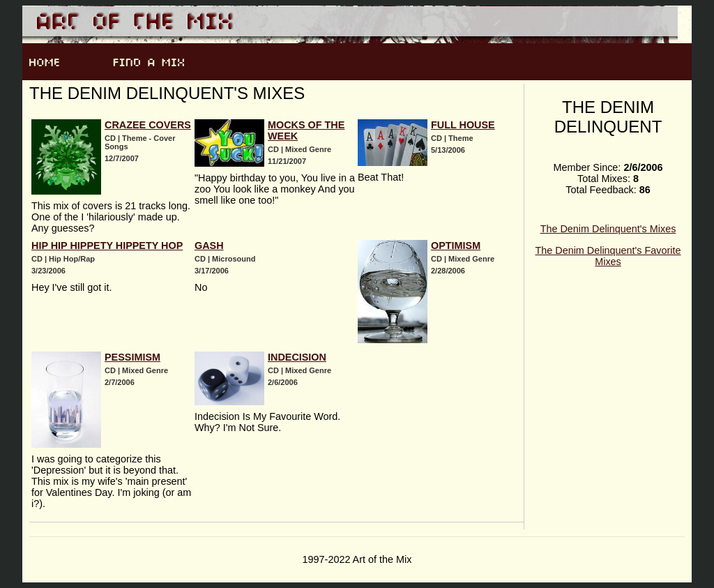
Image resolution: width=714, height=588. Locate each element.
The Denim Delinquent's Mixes (608, 229)
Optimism (456, 246)
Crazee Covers (148, 125)
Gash (209, 246)
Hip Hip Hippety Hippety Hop (107, 246)
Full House (463, 125)
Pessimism (132, 357)
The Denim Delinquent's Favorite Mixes (608, 256)
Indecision (297, 357)
